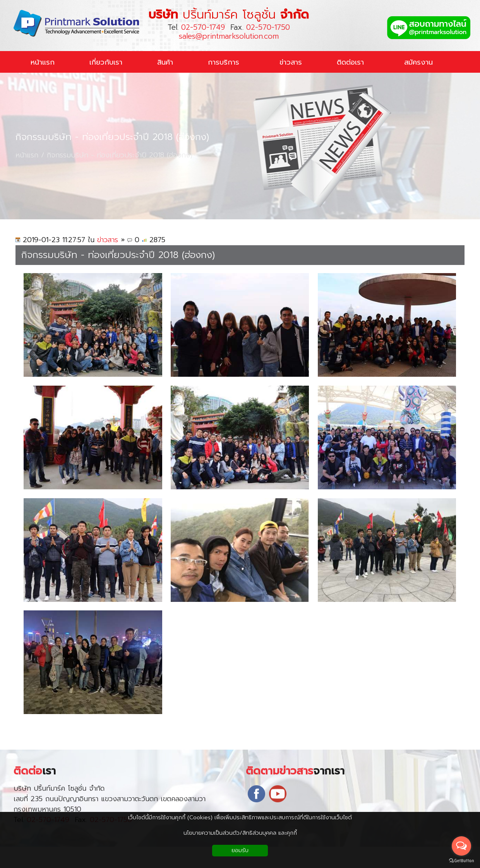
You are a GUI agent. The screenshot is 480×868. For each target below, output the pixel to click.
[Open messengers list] (461, 846)
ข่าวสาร (108, 240)
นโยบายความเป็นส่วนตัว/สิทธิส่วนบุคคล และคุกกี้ (240, 833)
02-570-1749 (203, 27)
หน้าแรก (27, 155)
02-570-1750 (268, 27)
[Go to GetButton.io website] (461, 860)
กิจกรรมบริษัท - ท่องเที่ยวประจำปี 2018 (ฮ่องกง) (112, 137)
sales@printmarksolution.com (229, 36)
